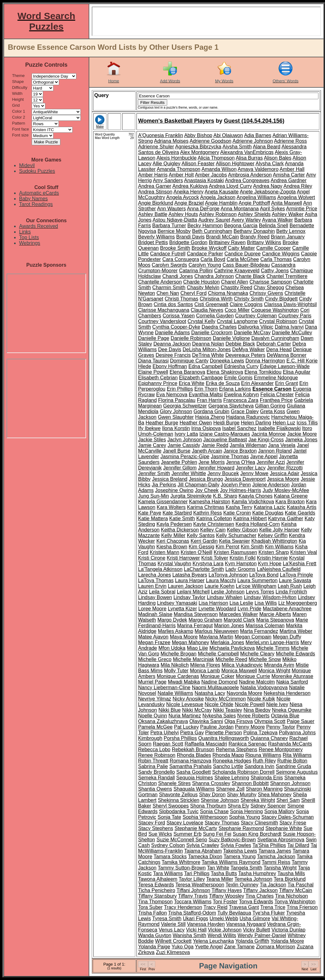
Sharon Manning (264, 789)
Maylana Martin (216, 637)
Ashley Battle (153, 214)
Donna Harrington (265, 361)
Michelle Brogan (179, 654)
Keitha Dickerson (180, 530)
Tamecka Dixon (205, 857)
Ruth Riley (264, 761)
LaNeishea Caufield (279, 569)
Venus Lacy (172, 930)
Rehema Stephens (237, 749)
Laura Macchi (221, 580)
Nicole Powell (250, 704)
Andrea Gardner (289, 180)
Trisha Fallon (152, 913)
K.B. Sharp (225, 496)
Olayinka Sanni (206, 721)
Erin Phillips (180, 389)
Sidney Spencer (268, 806)
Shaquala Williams (194, 789)
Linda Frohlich (291, 592)
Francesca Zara (241, 400)
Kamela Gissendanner (163, 502)
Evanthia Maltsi (206, 395)
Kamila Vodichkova (253, 502)
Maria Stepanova (275, 620)
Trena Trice (273, 907)
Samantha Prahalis (191, 766)
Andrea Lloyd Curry (230, 186)
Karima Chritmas (206, 507)
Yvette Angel (209, 947)
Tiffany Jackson (261, 890)
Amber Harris (153, 175)
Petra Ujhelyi (165, 733)
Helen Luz (284, 423)
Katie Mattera (153, 518)
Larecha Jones (155, 575)
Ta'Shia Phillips (269, 845)
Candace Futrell (168, 254)
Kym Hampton (241, 564)
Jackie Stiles (152, 440)
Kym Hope (270, 564)
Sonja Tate (169, 817)
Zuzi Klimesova (173, 952)
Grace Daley (245, 411)
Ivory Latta (186, 434)
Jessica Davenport (245, 479)
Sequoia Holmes (195, 778)
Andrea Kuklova (190, 186)
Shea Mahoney (275, 795)
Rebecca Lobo (154, 749)
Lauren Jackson (186, 586)
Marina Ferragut (195, 626)
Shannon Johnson (290, 783)
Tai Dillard (298, 845)
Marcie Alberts (275, 614)
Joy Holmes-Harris (241, 490)
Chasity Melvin (203, 287)
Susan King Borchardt (257, 834)
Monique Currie (253, 676)
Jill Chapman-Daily (198, 485)
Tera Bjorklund (290, 879)
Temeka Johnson (253, 879)
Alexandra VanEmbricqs (247, 152)
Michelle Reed (231, 659)
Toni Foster (225, 902)
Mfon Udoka (172, 648)
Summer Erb (188, 834)
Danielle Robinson (191, 338)
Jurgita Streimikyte (191, 496)
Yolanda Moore (287, 941)
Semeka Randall (156, 778)
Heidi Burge (226, 423)
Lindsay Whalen (224, 597)
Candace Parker (205, 254)
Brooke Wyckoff (209, 248)
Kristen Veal (304, 552)
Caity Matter (241, 248)
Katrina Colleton (214, 518)
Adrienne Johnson (253, 141)
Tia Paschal (300, 885)
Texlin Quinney (242, 885)
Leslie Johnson (228, 592)
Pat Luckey (186, 727)
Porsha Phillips (180, 738)
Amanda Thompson (179, 169)
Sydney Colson (168, 845)
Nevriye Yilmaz (155, 699)
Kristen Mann (164, 552)
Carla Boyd (213, 259)
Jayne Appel (264, 457)
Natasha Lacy (210, 693)
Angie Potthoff (254, 203)
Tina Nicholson (291, 896)
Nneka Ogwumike (291, 710)
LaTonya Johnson (228, 575)
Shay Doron (212, 795)
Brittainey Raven (227, 242)
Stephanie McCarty (196, 828)
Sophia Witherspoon (205, 817)
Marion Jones (229, 626)
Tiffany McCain (296, 890)
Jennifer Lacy (251, 468)
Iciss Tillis (307, 423)
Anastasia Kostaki (204, 180)
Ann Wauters (171, 209)
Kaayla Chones (256, 496)
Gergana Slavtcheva (231, 406)
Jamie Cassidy (184, 445)
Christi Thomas (181, 299)
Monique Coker (217, 676)
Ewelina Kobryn (242, 395)
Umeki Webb (224, 918)
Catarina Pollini (196, 271)
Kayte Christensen (214, 524)
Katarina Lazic (269, 507)
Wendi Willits (222, 935)
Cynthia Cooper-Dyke (176, 327)
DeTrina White (208, 355)
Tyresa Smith (167, 918)
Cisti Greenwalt (211, 304)
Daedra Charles (219, 327)
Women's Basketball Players (176, 121)
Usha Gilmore (255, 918)
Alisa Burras (249, 158)
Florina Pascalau (177, 400)
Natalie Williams (175, 693)
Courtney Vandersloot (162, 321)
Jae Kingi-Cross (266, 440)
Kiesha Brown (172, 547)
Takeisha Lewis (240, 851)
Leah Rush (290, 586)
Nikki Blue (170, 710)
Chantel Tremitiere (287, 276)
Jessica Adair (285, 473)
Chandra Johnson (214, 276)
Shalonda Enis (267, 778)
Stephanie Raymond (241, 828)
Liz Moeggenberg (298, 603)
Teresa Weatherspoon (200, 885)
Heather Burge (162, 423)
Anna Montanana (240, 209)
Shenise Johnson (220, 800)
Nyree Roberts (253, 716)
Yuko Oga (183, 947)
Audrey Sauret (214, 220)
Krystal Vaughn (174, 564)
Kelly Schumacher (236, 535)
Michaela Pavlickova (232, 648)
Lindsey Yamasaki (177, 603)
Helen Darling (256, 423)
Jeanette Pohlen (179, 462)
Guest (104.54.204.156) (254, 121)
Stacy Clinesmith (259, 823)
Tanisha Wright (280, 868)
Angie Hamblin (221, 203)
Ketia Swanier (235, 541)
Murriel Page (152, 682)
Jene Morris (212, 462)
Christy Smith (249, 299)
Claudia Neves (207, 310)
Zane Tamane (240, 947)
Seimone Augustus (297, 772)
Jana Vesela (282, 445)
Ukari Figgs (196, 918)
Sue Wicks (160, 834)
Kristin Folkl (242, 558)
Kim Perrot (228, 547)
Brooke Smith (175, 248)
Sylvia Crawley (203, 845)
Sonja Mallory (279, 811)
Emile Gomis (238, 378)
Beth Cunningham (212, 231)
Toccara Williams (193, 902)
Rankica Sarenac (248, 744)
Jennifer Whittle (189, 473)
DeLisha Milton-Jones (207, 349)
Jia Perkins (164, 485)
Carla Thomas (276, 259)
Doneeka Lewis (227, 361)
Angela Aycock (183, 197)
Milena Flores (205, 665)
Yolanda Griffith (252, 941)
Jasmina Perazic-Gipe (185, 457)
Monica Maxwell (239, 671)
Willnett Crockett (173, 941)
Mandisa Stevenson (196, 614)
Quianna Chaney (269, 738)
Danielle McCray (252, 333)
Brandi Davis (191, 237)
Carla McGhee (243, 259)
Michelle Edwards (295, 654)
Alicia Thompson (216, 158)
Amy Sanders (168, 180)
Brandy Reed (255, 237)
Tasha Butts (224, 873)
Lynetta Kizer (182, 609)
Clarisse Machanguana (164, 310)
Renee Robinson (157, 755)
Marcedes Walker (239, 614)
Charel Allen (235, 282)
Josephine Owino (174, 490)
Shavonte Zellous (178, 795)
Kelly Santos (201, 535)
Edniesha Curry (241, 366)
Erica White (192, 383)
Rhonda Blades (194, 755)
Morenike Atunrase (292, 676)
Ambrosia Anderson (250, 175)
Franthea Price (276, 400)
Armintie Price (302, 209)
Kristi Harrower (183, 558)
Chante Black (250, 276)
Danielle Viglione (231, 338)
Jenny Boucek (223, 473)
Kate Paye (150, 513)
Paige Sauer (301, 721)
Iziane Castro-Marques (225, 434)
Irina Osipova (206, 428)
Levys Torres (260, 592)
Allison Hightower (235, 164)
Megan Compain (253, 637)
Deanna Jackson (172, 344)
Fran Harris (209, 400)
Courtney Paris (295, 316)
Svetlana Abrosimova (281, 840)
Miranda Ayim (279, 665)
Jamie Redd (215, 445)
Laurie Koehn (220, 586)
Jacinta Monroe (268, 434)
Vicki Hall (196, 930)
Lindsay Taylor (189, 597)
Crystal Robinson (278, 321)
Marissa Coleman (265, 626)
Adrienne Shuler (156, 147)
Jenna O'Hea (241, 462)
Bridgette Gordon (188, 242)
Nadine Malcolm (257, 682)
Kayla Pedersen (174, 524)
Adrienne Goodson (211, 141)
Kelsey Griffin (273, 535)
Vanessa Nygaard (246, 924)
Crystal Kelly (201, 321)
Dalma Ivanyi (289, 327)
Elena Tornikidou (263, 372)
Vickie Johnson (225, 930)
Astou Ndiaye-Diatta (175, 220)
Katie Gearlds (300, 513)
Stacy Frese (293, 823)
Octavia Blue (285, 716)
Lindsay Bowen (155, 597)
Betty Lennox (291, 231)
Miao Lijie (198, 648)
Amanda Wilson (219, 169)
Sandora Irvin (259, 766)
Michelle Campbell (218, 654)
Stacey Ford (152, 823)
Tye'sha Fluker (269, 913)
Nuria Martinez (185, 716)
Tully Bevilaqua (234, 913)
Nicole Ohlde (219, 704)
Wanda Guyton (155, 935)
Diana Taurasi (153, 361)
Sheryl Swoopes (171, 806)
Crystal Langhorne (237, 321)
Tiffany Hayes (227, 890)
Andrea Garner (155, 186)
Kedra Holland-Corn (258, 524)
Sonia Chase (214, 811)
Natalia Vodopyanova (264, 688)
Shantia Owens (155, 789)
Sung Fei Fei (217, 834)
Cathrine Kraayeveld (237, 271)
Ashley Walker (288, 214)
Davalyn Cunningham (275, 338)
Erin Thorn (206, 389)
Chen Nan (168, 293)
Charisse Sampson (271, 282)
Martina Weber (296, 631)
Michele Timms (273, 648)
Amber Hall (292, 169)
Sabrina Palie (153, 766)
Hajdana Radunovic (248, 417)
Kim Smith (252, 547)
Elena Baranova (188, 372)
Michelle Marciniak (193, 659)
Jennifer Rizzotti (285, 468)
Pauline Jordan (217, 727)
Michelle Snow (265, 659)
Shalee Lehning (232, 778)
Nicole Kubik (261, 699)
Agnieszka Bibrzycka (198, 147)
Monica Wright (274, 671)
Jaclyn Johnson (184, 440)
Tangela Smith (246, 868)
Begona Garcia (241, 226)
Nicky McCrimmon (225, 699)
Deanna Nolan (208, 344)
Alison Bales (278, 158)
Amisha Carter (289, 175)
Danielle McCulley (292, 333)
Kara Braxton (290, 502)
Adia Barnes (258, 135)
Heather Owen (196, 423)
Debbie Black (240, 344)
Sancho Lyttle (228, 766)
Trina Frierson (302, 907)
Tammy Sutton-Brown (182, 868)
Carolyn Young (205, 265)
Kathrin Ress (208, 513)
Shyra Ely (238, 806)
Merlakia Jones (227, 642)
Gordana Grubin (212, 411)
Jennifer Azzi (271, 462)
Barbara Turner (169, 226)
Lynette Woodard (217, 609)
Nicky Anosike (188, 699)
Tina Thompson (155, 902)
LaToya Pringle (297, 575)
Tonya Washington (295, 902)
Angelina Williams (256, 197)
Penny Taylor (281, 727)
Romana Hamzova (191, 761)
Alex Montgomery (200, 152)
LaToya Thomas (156, 580)
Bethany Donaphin (254, 231)
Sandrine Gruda (294, 766)
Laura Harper (190, 580)
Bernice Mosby (174, 231)
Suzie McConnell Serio (182, 840)
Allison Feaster (198, 164)
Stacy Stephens (156, 828)
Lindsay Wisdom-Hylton (270, 597)
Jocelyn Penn (236, 485)
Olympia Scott (270, 721)
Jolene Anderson (271, 485)
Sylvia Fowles (236, 845)
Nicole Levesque (185, 704)
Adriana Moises (171, 141)
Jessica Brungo (206, 479)
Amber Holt (181, 175)
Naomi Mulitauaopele (215, 688)
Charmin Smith (169, 287)
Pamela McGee (155, 727)
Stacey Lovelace (185, 823)
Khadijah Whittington (274, 541)
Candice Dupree (243, 254)
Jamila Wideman (248, 445)
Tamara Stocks (170, 857)
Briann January (288, 237)
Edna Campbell (206, 366)
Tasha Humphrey (257, 873)
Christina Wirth (216, 299)
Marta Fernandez (259, 631)
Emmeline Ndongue (276, 378)
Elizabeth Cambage (201, 378)
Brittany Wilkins (264, 242)
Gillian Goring (270, 406)
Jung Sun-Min (154, 496)
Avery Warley (246, 220)
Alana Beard (266, 147)
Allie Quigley (166, 164)
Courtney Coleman (256, 316)
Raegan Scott (168, 744)
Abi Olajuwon (228, 135)
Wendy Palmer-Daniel (262, 935)
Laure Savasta (295, 580)
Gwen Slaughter (176, 417)
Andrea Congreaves (247, 180)
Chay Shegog (269, 287)
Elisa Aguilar (297, 372)
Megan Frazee (154, 642)
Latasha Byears (190, 575)
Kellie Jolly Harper (279, 530)
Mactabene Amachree (287, 609)
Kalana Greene (291, 496)
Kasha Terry (239, 507)
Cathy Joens (275, 271)
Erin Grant (287, 383)
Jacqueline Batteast (225, 440)
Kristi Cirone (152, 558)
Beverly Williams (156, 237)
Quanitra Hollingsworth (224, 738)
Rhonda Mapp (228, 755)
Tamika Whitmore (181, 862)
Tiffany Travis (193, 896)
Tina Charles (260, 896)
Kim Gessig (202, 547)
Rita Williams (297, 755)
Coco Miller (237, 310)
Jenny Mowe (254, 473)
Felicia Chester (277, 395)
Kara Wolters (171, 507)
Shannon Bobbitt (250, 783)
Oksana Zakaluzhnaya (163, 721)
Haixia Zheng (210, 417)
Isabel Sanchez (239, 428)
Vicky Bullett (257, 930)
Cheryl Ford (193, 293)
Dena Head (279, 349)
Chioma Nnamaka (228, 293)
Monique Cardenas (178, 676)
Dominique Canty (189, 361)
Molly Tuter (176, 671)
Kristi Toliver (215, 558)
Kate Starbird (177, 513)
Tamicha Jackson (276, 857)
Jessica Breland (170, 479)
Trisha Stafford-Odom (192, 913)
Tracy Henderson (183, 907)
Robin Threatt (153, 761)
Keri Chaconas (173, 541)
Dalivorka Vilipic (256, 327)
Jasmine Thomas (230, 457)
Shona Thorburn (208, 806)
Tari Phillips (197, 873)
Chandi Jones (178, 276)
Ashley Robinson (218, 214)
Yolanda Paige (154, 947)
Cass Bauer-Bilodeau (246, 265)
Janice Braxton (240, 451)
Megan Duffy (287, 637)
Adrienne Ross (290, 141)
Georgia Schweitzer (185, 406)
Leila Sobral (162, 592)
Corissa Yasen (179, 316)
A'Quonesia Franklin (161, 135)
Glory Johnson (176, 411)
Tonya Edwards (256, 902)
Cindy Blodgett (281, 299)
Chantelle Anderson (160, 282)
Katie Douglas (268, 513)
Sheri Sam (288, 800)
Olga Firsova (239, 721)
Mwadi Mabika (184, 682)
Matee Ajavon (153, 637)
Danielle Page (154, 338)
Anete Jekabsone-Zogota (268, 192)
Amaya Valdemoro (258, 169)
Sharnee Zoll (230, 789)
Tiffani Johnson (193, 890)
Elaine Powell (153, 372)
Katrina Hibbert (250, 518)
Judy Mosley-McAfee (286, 490)
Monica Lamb (205, 671)
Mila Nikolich (175, 665)
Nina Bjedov (257, 710)
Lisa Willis (266, 603)
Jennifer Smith (154, 473)
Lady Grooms (240, 569)
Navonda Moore (245, 693)
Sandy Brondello (156, 772)
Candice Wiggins (281, 254)
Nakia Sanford (292, 682)
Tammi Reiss (276, 862)
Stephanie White (284, 828)
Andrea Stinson (155, 192)
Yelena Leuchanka (213, 941)
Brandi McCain (222, 237)
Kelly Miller (173, 535)
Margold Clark (239, 620)
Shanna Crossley (211, 783)
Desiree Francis (173, 355)
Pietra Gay (192, 733)
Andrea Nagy (268, 186)
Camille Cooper (274, 248)
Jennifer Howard (216, 468)
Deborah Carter (274, 344)
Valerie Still (173, 924)
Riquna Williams (263, 755)
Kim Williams (279, 547)
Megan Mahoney (191, 642)
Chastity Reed (237, 287)
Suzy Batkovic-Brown (232, 840)
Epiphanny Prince (158, 383)
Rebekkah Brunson (193, 749)
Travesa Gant (244, 907)
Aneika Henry (188, 192)
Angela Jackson (218, 197)
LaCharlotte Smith (204, 569)
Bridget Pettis (153, 242)
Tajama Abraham (203, 851)
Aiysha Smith (237, 147)
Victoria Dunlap (288, 930)
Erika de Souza (223, 383)
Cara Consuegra (181, 259)
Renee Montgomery (281, 749)
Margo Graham (205, 620)
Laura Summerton (257, 580)
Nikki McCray (197, 710)
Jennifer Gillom (180, 468)
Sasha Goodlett (193, 772)
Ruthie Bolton (292, 761)
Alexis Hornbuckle (177, 158)
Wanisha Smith (190, 935)
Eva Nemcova (172, 395)
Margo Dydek (172, 620)
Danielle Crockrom (212, 333)
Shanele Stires (174, 783)
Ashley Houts (183, 214)
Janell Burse (177, 451)
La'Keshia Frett (299, 564)
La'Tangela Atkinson (160, 569)
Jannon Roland (275, 451)
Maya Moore (184, 637)
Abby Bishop (198, 135)
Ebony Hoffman (170, 366)
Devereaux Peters (245, 355)
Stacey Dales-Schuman (288, 817)
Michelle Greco (155, 659)
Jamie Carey (152, 445)
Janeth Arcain (207, 451)
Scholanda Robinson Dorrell (243, 772)
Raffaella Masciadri (206, 744)
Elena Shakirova (225, 372)
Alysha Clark (270, 164)
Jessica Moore (283, 479)
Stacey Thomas (222, 823)
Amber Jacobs (211, 175)
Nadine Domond (219, 682)
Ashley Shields (254, 214)
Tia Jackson (273, 885)
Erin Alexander (257, 383)
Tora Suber (150, 907)
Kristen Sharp (274, 552)
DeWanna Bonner (287, 355)
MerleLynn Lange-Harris (272, 642)
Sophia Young (245, 817)
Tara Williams (168, 873)
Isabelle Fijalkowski (279, 428)
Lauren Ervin (152, 586)
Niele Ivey (277, 704)
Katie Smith (182, 518)
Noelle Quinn (153, 716)
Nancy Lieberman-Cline (164, 688)
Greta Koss (273, 411)
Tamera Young (240, 857)
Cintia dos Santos (173, 304)
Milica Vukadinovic (242, 665)
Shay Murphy (242, 795)
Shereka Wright (258, 800)
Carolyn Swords (170, 265)
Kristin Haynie (272, 558)
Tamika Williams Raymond (231, 862)
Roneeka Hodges (232, 761)
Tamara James (275, 851)
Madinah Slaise (155, 614)
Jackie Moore (302, 434)
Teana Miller (219, 879)
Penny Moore (250, 727)
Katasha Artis (302, 507)
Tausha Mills (291, 873)
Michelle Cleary (257, 654)
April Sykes (272, 209)
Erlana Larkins (235, 389)
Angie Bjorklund (156, 203)
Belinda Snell (273, 226)
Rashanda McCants (290, 744)
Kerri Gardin (204, 541)
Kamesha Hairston (210, 502)
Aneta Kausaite (222, 192)
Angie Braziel (189, 203)
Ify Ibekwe (149, 428)
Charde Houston (201, 282)
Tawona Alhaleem (158, 879)
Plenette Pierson (223, 733)
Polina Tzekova (260, 733)
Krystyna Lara (208, 564)
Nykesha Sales (219, 716)
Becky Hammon (205, 226)
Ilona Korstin (176, 428)
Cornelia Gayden (215, 316)
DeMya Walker (249, 349)
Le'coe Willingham (256, 586)
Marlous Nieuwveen (217, 631)
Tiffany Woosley (227, 896)
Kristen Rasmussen (235, 552)
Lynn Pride (250, 609)
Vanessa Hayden (206, 924)
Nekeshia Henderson (287, 693)
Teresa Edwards (156, 885)
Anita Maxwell (287, 203)
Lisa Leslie (241, 603)
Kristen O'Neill (196, 552)
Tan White (218, 868)
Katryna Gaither (286, 518)
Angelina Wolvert (296, 197)
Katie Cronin (237, 513)
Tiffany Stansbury (157, 896)
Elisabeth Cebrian (158, 378)
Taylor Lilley (192, 879)
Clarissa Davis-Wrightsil (290, 304)
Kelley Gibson (242, 530)
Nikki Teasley (227, 710)
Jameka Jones (301, 440)
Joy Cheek (207, 490)
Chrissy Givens (266, 293)
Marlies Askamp (175, 631)
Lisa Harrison (213, 603)
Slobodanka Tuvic (179, 811)
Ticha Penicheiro (157, 890)
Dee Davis (170, 349)
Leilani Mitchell (193, 592)
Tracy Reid (216, 907)
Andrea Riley (298, 186)
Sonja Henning (247, 811)
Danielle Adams (172, 333)
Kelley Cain (213, 530)
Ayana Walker (278, 220)
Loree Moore (152, 609)
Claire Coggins (246, 304)
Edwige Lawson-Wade (285, 366)
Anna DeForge (203, 209)
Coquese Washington (275, 310)
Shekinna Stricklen (179, 800)
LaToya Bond (264, 575)
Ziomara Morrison (276, 947)
